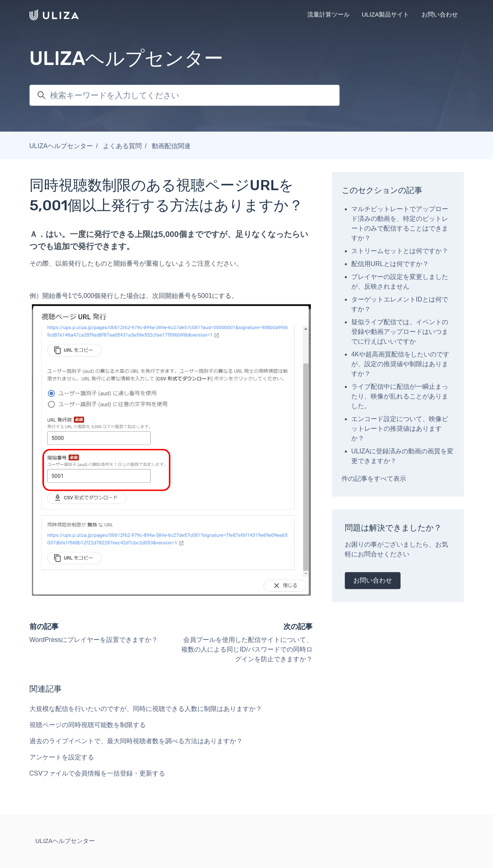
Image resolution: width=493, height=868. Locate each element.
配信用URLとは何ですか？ (390, 264)
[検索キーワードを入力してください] (185, 95)
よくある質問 (122, 146)
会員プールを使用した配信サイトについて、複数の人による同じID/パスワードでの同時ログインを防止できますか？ (247, 649)
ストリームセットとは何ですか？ (400, 251)
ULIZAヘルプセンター (61, 146)
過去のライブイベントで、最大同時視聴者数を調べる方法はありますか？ (136, 741)
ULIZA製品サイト (386, 14)
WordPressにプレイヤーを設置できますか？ (94, 640)
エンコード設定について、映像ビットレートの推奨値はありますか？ (400, 429)
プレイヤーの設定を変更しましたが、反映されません (400, 282)
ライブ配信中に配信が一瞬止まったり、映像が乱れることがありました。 (400, 396)
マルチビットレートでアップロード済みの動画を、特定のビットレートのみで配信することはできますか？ (400, 223)
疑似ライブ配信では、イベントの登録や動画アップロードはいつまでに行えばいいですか (400, 332)
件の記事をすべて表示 (374, 479)
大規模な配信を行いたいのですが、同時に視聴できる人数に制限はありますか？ (146, 709)
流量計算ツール (328, 14)
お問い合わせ (440, 14)
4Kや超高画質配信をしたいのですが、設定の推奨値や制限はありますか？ (401, 364)
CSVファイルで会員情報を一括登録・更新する (98, 773)
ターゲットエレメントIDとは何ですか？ (400, 304)
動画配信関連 (171, 146)
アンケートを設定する (62, 757)
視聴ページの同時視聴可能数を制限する (88, 725)
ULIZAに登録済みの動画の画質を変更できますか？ (402, 456)
